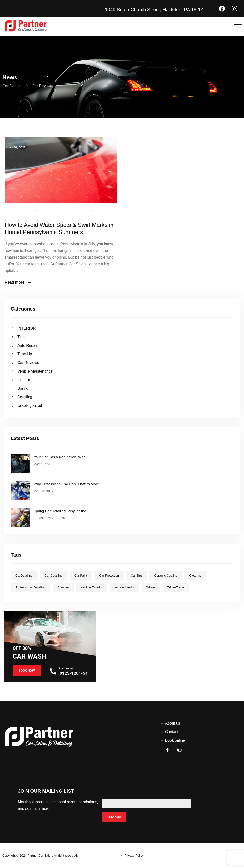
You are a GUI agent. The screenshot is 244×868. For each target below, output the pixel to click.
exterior (83, 210)
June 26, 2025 (16, 147)
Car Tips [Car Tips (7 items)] (137, 575)
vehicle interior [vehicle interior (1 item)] (124, 587)
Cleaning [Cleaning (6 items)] (195, 575)
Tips (8, 210)
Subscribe (114, 817)
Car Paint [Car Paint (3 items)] (81, 575)
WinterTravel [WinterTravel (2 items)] (176, 587)
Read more (18, 283)
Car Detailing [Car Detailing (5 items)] (53, 575)
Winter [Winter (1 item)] (151, 587)
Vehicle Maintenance (55, 210)
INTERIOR (26, 328)
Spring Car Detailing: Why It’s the (60, 511)
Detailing (25, 397)
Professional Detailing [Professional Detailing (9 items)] (30, 587)
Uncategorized (18, 217)
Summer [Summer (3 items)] (63, 587)
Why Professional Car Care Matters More (66, 484)
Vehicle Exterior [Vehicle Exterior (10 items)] (92, 587)
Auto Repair (28, 345)
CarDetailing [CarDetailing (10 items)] (24, 575)
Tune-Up (25, 354)
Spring (23, 388)
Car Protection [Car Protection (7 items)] (109, 575)
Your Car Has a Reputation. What (60, 457)
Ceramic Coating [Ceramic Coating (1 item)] (166, 575)
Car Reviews (24, 210)
